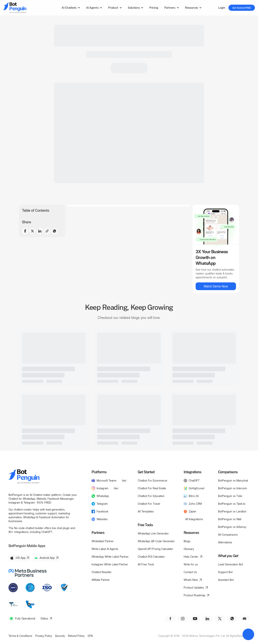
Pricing (154, 8)
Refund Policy (76, 636)
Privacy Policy (44, 636)
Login (222, 8)
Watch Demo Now (216, 286)
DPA (90, 636)
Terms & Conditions (20, 636)
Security (60, 636)
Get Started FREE (242, 8)
